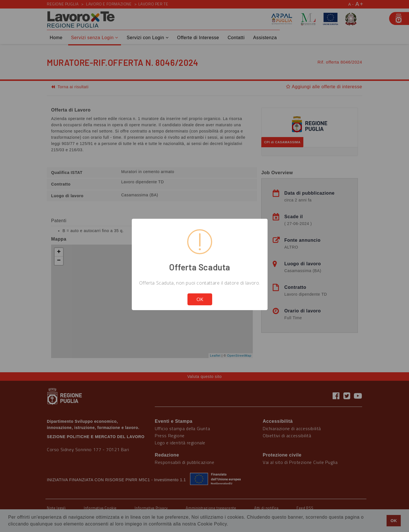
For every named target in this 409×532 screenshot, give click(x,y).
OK (200, 299)
